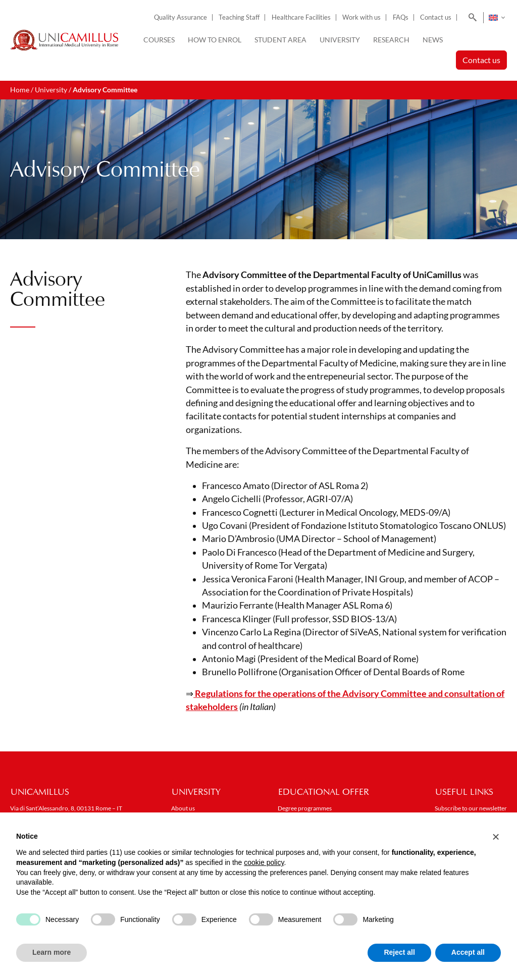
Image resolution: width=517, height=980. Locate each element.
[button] (496, 837)
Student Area (280, 40)
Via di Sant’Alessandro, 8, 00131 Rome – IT (66, 808)
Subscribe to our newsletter (471, 808)
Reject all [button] (399, 952)
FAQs (401, 17)
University (340, 40)
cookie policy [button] (264, 862)
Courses (159, 40)
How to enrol (215, 40)
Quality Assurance (180, 17)
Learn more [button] (51, 952)
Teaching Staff (239, 17)
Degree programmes (305, 808)
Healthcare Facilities (301, 17)
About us (183, 808)
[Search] (471, 18)
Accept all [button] (468, 952)
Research (391, 40)
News (433, 40)
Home (20, 90)
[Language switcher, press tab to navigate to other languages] (497, 18)
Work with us (361, 17)
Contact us (436, 17)
